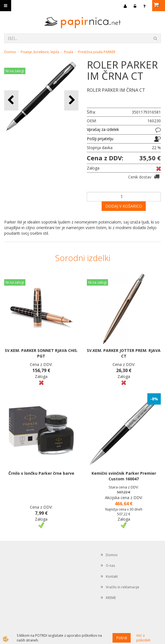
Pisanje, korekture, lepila (40, 52)
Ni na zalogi (15, 71)
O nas (110, 566)
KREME (111, 598)
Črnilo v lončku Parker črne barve (41, 473)
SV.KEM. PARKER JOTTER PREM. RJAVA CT (124, 353)
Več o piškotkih (143, 638)
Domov (10, 52)
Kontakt (112, 576)
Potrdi (122, 638)
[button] (71, 100)
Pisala (69, 52)
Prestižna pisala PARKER (97, 52)
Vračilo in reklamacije (123, 587)
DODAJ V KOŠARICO (124, 206)
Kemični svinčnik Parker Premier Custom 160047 (124, 476)
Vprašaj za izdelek (103, 129)
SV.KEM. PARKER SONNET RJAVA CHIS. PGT (41, 353)
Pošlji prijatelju (100, 139)
